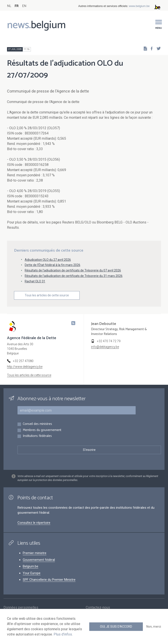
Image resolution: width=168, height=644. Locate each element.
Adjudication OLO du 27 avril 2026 (48, 260)
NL (9, 6)
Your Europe (32, 573)
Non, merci (154, 627)
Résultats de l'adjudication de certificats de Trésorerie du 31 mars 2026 (74, 276)
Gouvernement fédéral (39, 560)
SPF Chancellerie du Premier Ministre (49, 580)
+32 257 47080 (23, 361)
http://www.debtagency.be (25, 367)
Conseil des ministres (37, 424)
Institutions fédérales (37, 436)
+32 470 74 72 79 (109, 341)
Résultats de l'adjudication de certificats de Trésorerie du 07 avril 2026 (73, 270)
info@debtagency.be (105, 347)
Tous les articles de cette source (47, 295)
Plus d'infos (63, 634)
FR (17, 6)
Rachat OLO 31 (35, 281)
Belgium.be (31, 566)
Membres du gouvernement (42, 430)
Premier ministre (35, 553)
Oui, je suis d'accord (116, 627)
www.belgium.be (139, 6)
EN (24, 6)
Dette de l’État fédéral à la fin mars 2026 (52, 265)
